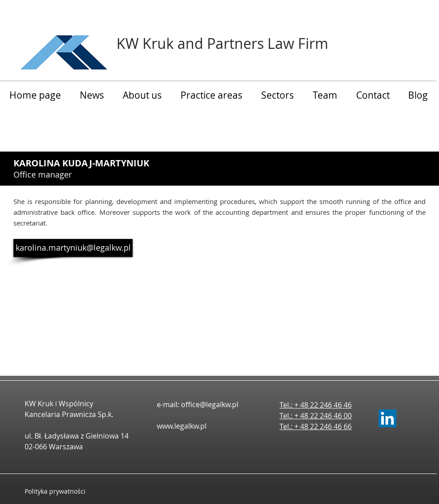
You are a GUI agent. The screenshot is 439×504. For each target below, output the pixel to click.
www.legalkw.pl (182, 426)
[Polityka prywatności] (64, 491)
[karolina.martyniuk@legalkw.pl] (73, 248)
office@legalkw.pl (210, 404)
